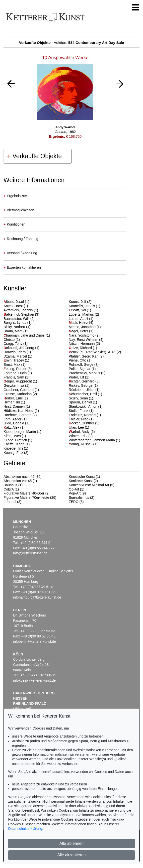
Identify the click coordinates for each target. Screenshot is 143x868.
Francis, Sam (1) (16, 377)
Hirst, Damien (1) (17, 406)
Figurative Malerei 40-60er (24, 493)
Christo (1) (12, 340)
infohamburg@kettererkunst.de (37, 597)
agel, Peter (79, 331)
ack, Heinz (79, 323)
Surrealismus (79, 497)
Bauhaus (10, 485)
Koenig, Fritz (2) (16, 453)
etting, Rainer (15, 369)
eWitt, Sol (78, 310)
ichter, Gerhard (82, 381)
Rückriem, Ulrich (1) (84, 390)
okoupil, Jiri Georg (19, 348)
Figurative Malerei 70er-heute (26, 497)
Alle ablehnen (72, 843)
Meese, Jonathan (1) (85, 327)
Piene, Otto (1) (80, 360)
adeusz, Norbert (83, 415)
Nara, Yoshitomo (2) (84, 335)
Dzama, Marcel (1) (18, 356)
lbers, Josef (14, 302)
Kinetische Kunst (82, 477)
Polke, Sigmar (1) (82, 369)
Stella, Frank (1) (81, 411)
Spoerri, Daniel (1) (83, 402)
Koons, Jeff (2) (80, 302)
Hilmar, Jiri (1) (14, 402)
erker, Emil (13, 398)
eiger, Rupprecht (18, 381)
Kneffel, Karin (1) (17, 444)
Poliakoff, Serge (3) (84, 365)
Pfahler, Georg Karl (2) (86, 356)
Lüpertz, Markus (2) (84, 314)
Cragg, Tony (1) (15, 344)
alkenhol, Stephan (19, 314)
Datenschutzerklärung (25, 829)
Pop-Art (75, 493)
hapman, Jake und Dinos (25, 335)
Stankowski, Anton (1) (86, 406)
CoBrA (8, 489)
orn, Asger (13, 419)
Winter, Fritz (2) (81, 436)
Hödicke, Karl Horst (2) (21, 411)
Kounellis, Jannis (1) (84, 306)
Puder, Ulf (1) (79, 377)
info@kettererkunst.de (30, 553)
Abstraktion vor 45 (18, 481)
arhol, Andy (80, 432)
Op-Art (74, 489)
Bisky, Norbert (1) (17, 327)
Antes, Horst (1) (16, 306)
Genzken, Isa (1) (16, 385)
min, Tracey (14, 360)
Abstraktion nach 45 (19, 477)
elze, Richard (81, 348)
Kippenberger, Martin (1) (22, 432)
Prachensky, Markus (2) (87, 373)
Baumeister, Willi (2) (19, 319)
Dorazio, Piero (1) (17, 352)
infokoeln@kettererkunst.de (35, 680)
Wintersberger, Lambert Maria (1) (94, 440)
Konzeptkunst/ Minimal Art (89, 485)
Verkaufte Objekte (34, 156)
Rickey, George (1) (83, 385)
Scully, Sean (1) (81, 398)
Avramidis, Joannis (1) (21, 310)
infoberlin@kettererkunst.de (35, 641)
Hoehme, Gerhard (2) (20, 415)
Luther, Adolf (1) (81, 319)
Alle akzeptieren (71, 855)
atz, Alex (12, 427)
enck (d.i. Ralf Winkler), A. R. (93, 352)
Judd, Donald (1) (16, 423)
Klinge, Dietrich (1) (18, 440)
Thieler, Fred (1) (81, 419)
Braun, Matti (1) (15, 331)
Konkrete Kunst (81, 481)
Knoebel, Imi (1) (16, 448)
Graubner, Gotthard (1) (21, 390)
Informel (10, 502)
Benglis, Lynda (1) (17, 323)
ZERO (74, 502)
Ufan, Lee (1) (79, 427)
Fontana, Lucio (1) (18, 373)
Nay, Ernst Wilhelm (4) (86, 340)
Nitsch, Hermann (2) (84, 344)
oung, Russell (81, 444)
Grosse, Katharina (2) (20, 394)
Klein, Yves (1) (15, 436)
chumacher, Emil (83, 394)
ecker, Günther (82, 423)
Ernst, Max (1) (14, 365)
